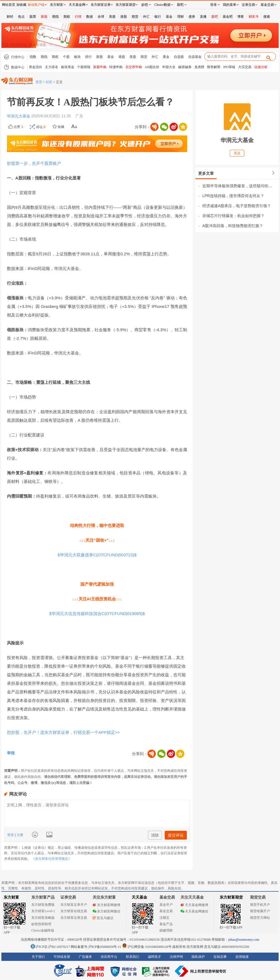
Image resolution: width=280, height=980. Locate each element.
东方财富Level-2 (43, 911)
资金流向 (35, 67)
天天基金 (139, 897)
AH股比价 (152, 67)
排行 (88, 57)
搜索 (267, 17)
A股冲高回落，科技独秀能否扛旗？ (233, 226)
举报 (11, 753)
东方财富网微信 (106, 911)
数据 (90, 17)
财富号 (254, 17)
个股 (66, 57)
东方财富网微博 (106, 905)
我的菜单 (230, 5)
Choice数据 (162, 5)
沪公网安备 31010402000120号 (147, 947)
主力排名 (52, 67)
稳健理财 (166, 930)
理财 (180, 17)
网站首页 (9, 5)
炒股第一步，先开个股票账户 (34, 163)
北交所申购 (134, 67)
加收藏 (21, 5)
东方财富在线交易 (74, 911)
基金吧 (228, 17)
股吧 (215, 17)
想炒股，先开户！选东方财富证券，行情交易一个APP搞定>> (63, 732)
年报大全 (169, 67)
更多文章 (206, 173)
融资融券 (185, 67)
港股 (124, 17)
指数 (33, 57)
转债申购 (116, 67)
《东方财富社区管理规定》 (52, 859)
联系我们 (133, 957)
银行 (158, 17)
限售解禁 (214, 67)
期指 (55, 17)
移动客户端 (36, 5)
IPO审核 (229, 67)
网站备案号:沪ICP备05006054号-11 (96, 947)
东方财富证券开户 (74, 905)
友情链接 (242, 957)
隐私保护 (198, 957)
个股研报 (84, 67)
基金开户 (166, 905)
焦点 (21, 17)
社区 (49, 82)
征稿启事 (220, 957)
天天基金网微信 (194, 911)
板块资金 (68, 67)
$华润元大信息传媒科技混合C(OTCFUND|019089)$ (97, 614)
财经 (10, 17)
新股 (44, 17)
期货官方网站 (260, 918)
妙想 (145, 5)
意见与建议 (103, 918)
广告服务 (85, 957)
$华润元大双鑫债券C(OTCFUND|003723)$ (97, 555)
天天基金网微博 (194, 905)
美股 (112, 17)
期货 (135, 17)
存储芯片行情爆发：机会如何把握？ (233, 216)
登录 (11, 835)
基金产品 (166, 924)
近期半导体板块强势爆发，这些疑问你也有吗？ (239, 186)
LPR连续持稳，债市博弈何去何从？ (233, 196)
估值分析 (261, 67)
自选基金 (195, 57)
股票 (33, 17)
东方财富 (11, 897)
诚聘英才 (154, 957)
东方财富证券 (101, 5)
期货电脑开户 (260, 911)
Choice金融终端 (43, 930)
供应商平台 (109, 957)
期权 (67, 17)
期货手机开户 (260, 905)
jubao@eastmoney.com (244, 940)
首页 (39, 82)
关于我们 (38, 957)
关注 (237, 153)
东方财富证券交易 (74, 918)
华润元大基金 (19, 116)
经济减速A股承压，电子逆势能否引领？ (237, 206)
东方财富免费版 (43, 905)
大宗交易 (245, 67)
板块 (77, 57)
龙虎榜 (199, 67)
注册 (19, 835)
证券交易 (248, 5)
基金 (169, 17)
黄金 (166, 57)
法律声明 (176, 957)
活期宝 (164, 918)
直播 (203, 17)
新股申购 (100, 67)
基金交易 (166, 911)
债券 (192, 17)
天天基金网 (77, 5)
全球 (101, 17)
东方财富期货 (231, 897)
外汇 (146, 17)
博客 (241, 17)
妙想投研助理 (41, 924)
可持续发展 (62, 957)
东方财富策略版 (43, 918)
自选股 (179, 57)
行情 (78, 17)
